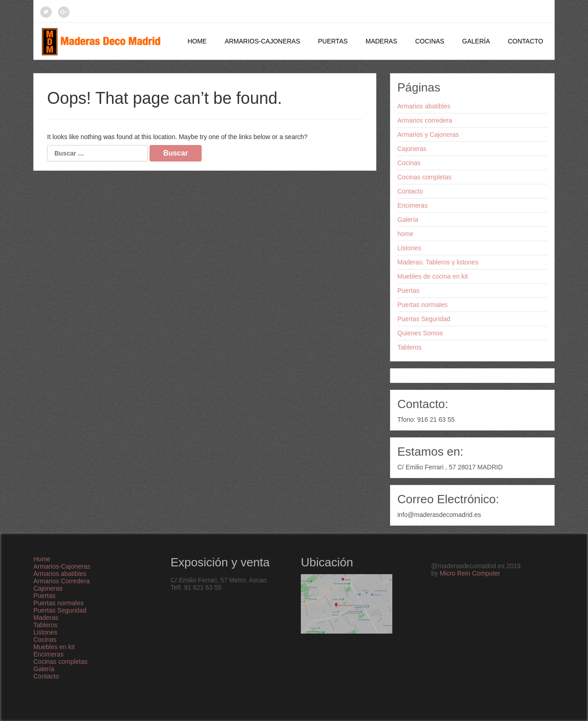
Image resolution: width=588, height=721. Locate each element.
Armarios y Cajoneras (428, 135)
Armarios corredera (425, 120)
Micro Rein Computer (470, 573)
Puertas (333, 41)
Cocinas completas (424, 177)
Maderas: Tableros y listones (438, 262)
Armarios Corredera (61, 581)
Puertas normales (422, 305)
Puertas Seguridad (424, 319)
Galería (476, 41)
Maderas (381, 41)
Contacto (526, 41)
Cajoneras (412, 149)
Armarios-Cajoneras (262, 41)
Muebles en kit (54, 647)
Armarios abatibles (424, 106)
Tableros (409, 347)
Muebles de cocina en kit (433, 276)
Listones (409, 248)
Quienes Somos (420, 333)
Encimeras (412, 205)
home (405, 234)
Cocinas (430, 41)
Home (197, 41)
